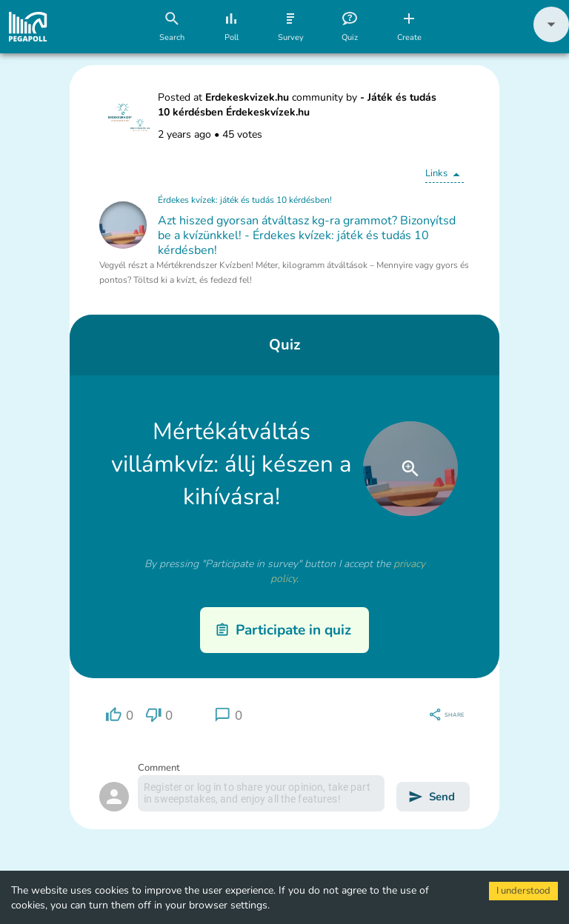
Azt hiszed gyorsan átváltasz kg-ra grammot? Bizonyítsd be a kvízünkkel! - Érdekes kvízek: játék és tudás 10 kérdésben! (307, 235)
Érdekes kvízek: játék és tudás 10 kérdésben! (245, 200)
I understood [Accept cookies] (523, 891)
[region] (119, 715)
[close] (410, 469)
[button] (551, 39)
